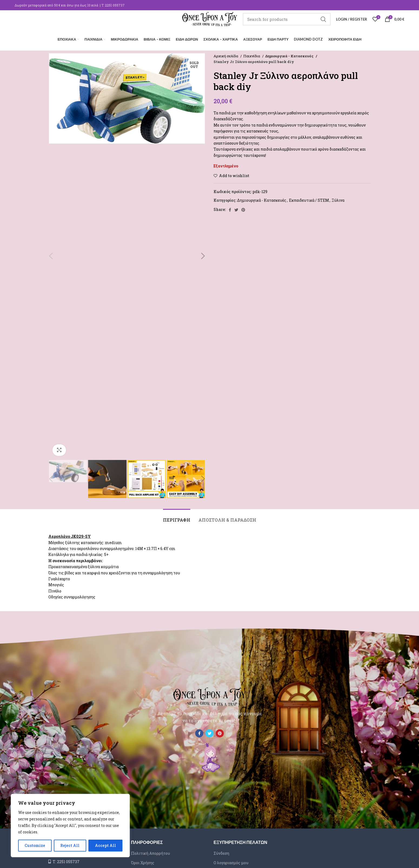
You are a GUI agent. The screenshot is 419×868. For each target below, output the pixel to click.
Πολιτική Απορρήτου (151, 852)
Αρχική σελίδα (226, 55)
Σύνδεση (221, 852)
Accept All (105, 845)
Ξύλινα (338, 199)
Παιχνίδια (252, 55)
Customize (35, 845)
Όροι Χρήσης (143, 861)
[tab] (177, 516)
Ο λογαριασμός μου (231, 861)
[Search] (291, 23)
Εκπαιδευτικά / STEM (309, 199)
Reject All (70, 845)
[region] (70, 826)
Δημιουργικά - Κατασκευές (289, 55)
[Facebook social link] (230, 208)
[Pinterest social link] (243, 208)
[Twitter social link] (236, 208)
